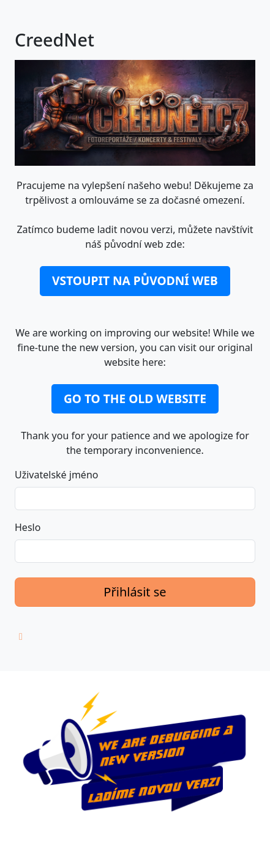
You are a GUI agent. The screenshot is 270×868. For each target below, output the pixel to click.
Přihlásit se (135, 592)
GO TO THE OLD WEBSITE (135, 399)
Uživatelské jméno (56, 475)
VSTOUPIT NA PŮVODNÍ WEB (135, 280)
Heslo (28, 527)
